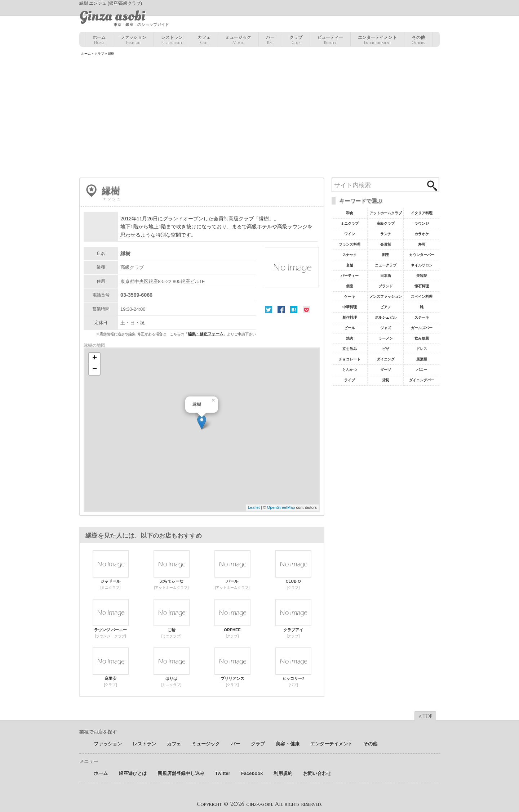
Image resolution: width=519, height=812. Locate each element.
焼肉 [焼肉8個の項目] (350, 338)
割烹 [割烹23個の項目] (386, 255)
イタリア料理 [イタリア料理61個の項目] (422, 213)
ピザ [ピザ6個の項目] (386, 349)
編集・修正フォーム (206, 334)
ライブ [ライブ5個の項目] (350, 380)
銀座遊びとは (133, 773)
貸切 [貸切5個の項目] (386, 380)
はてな (294, 310)
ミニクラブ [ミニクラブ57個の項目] (350, 223)
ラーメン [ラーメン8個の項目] (386, 338)
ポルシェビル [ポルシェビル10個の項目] (386, 317)
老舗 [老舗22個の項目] (350, 265)
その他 (418, 40)
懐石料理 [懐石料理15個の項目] (422, 286)
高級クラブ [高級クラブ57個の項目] (386, 223)
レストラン (172, 40)
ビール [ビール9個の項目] (350, 328)
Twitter (269, 310)
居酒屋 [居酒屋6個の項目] (422, 359)
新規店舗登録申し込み (181, 773)
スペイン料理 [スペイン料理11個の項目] (422, 297)
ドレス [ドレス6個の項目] (422, 349)
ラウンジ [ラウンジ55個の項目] (422, 223)
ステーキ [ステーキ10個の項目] (422, 317)
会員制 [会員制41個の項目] (386, 244)
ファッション (133, 40)
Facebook (281, 310)
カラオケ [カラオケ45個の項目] (422, 234)
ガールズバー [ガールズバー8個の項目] (422, 328)
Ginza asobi (112, 16)
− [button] (95, 369)
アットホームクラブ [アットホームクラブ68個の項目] (386, 213)
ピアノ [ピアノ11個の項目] (386, 307)
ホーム (99, 40)
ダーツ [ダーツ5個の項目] (386, 370)
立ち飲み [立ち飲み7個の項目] (350, 349)
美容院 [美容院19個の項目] (422, 276)
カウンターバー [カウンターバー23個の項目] (422, 255)
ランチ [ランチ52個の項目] (386, 234)
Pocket (306, 310)
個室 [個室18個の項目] (350, 286)
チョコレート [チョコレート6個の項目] (350, 359)
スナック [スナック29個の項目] (350, 255)
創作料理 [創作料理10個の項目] (350, 317)
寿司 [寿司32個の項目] (422, 244)
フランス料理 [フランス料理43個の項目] (350, 244)
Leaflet (254, 507)
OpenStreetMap (281, 507)
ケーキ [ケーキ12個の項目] (350, 297)
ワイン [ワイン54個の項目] (350, 234)
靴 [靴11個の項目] (422, 307)
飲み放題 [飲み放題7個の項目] (422, 338)
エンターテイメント (377, 40)
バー (270, 40)
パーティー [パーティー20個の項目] (350, 276)
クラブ (296, 40)
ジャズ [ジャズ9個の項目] (386, 328)
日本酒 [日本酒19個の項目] (386, 276)
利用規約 (283, 773)
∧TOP (425, 716)
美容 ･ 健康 (288, 744)
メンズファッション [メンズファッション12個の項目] (386, 297)
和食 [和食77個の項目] (350, 213)
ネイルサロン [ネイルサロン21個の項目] (422, 265)
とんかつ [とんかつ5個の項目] (350, 370)
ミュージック (238, 40)
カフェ (204, 40)
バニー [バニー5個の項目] (422, 370)
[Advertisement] (259, 117)
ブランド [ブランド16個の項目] (386, 286)
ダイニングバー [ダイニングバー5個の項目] (422, 380)
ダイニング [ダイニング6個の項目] (386, 359)
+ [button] (95, 358)
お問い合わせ (317, 773)
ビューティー (330, 40)
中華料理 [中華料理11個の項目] (350, 307)
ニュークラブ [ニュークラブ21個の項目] (386, 265)
